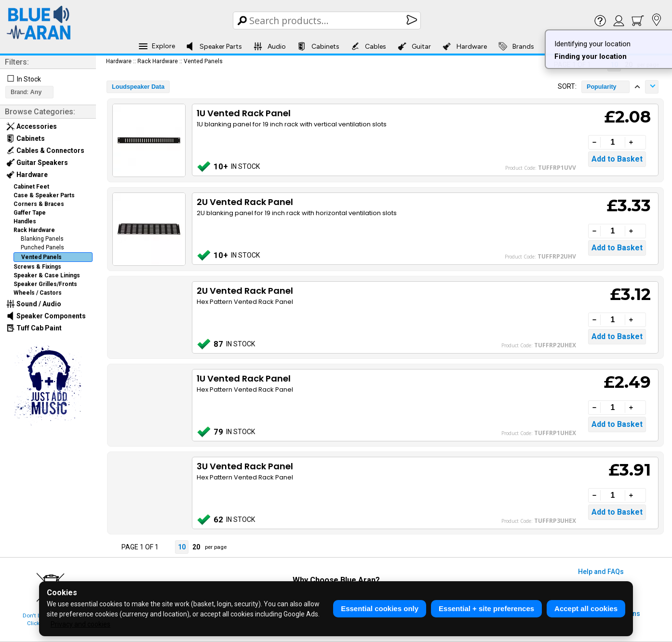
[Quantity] (613, 142)
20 (196, 547)
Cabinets (318, 46)
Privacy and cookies (81, 624)
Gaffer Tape (30, 213)
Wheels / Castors (38, 293)
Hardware (465, 46)
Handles (25, 221)
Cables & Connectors (45, 150)
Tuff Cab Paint (34, 328)
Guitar (414, 46)
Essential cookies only (380, 608)
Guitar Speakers (37, 163)
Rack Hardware (34, 230)
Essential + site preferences (486, 608)
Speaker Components (46, 316)
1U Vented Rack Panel (244, 113)
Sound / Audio (34, 304)
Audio (270, 46)
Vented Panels (41, 257)
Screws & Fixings (37, 267)
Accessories (32, 126)
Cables (369, 46)
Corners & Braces (39, 204)
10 (182, 547)
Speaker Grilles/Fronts (45, 284)
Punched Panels (42, 247)
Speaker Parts (214, 46)
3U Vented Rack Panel (245, 466)
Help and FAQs (601, 572)
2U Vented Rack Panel (245, 202)
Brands (516, 46)
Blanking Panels (42, 239)
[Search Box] (328, 20)
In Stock (29, 79)
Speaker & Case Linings (47, 275)
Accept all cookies (586, 608)
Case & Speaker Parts (44, 195)
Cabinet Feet (31, 187)
